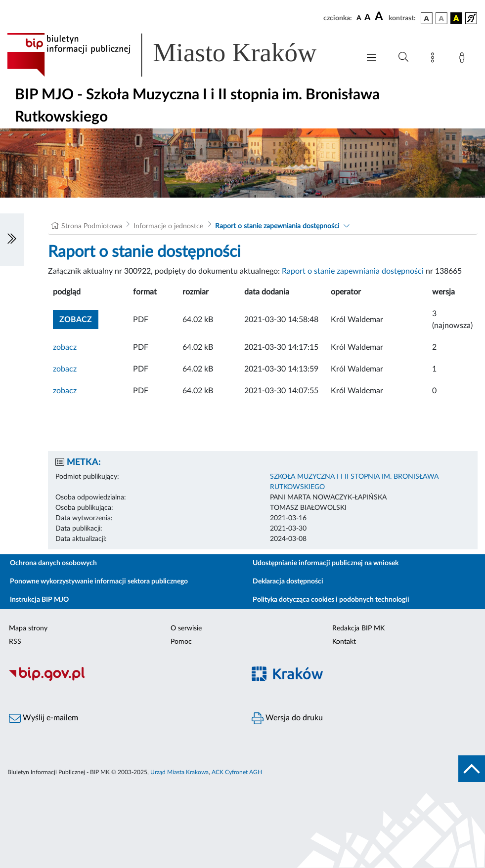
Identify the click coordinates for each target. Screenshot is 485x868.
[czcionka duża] (380, 17)
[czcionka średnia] (368, 18)
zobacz (65, 347)
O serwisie (186, 628)
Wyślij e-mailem (44, 718)
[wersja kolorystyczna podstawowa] (427, 18)
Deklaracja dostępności (288, 581)
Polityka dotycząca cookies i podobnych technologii (331, 600)
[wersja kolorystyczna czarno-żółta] (456, 18)
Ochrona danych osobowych (53, 563)
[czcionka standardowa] (359, 18)
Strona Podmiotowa (92, 226)
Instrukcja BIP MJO (39, 600)
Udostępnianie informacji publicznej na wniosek (326, 563)
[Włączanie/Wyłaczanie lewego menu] (12, 240)
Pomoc (181, 642)
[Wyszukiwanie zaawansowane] (403, 57)
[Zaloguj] (464, 59)
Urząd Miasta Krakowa (179, 772)
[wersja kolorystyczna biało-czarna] (441, 18)
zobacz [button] (79, 318)
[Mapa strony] (435, 59)
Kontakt (344, 642)
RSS (15, 642)
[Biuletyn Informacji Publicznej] (121, 679)
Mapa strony (28, 628)
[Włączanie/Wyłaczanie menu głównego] (371, 59)
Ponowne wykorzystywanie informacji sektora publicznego (99, 581)
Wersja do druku (287, 718)
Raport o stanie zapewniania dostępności (277, 226)
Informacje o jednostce (168, 226)
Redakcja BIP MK (358, 628)
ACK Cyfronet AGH (237, 772)
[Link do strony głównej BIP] (176, 55)
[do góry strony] (472, 769)
